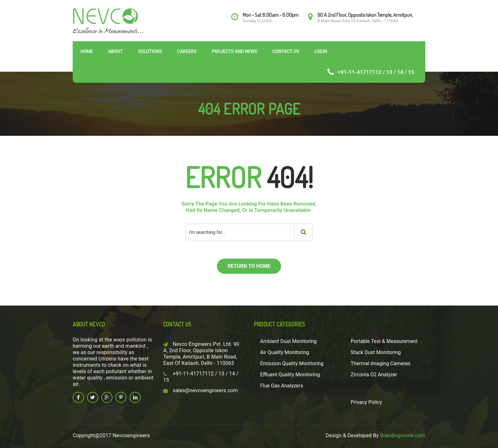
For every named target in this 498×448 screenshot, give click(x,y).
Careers (187, 51)
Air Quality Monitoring (285, 352)
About (116, 51)
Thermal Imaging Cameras (380, 363)
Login (321, 51)
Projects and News (234, 51)
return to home (249, 266)
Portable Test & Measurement (384, 341)
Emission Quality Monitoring (292, 363)
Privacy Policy (366, 402)
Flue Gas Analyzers (282, 386)
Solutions (150, 51)
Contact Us (286, 51)
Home (87, 51)
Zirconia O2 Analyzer (374, 375)
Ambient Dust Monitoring (288, 341)
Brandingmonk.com (403, 435)
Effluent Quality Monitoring (290, 375)
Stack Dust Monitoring (376, 352)
